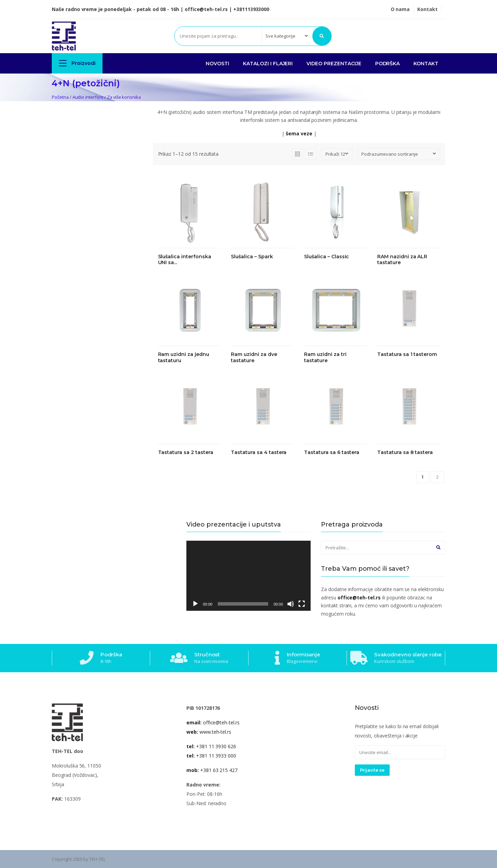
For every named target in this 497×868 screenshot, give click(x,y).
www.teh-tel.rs (209, 732)
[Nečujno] (291, 604)
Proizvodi (77, 63)
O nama (400, 9)
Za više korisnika (124, 97)
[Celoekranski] (302, 604)
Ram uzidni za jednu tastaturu (184, 358)
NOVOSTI (217, 64)
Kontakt (427, 9)
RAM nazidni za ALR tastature (402, 260)
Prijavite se (372, 770)
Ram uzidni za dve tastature (254, 358)
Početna (60, 97)
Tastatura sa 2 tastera (186, 452)
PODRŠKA (388, 64)
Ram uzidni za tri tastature (325, 358)
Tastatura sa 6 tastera (332, 452)
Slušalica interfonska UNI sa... (185, 260)
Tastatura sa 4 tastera (259, 452)
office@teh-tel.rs (213, 722)
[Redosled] (399, 154)
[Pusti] (195, 604)
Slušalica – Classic (327, 257)
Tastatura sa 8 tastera (405, 452)
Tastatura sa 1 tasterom (407, 354)
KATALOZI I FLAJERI (268, 64)
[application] (248, 576)
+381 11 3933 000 (211, 756)
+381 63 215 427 (212, 770)
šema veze (299, 133)
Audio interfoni (88, 97)
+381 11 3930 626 (211, 746)
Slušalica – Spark (252, 257)
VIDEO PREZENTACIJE (334, 64)
